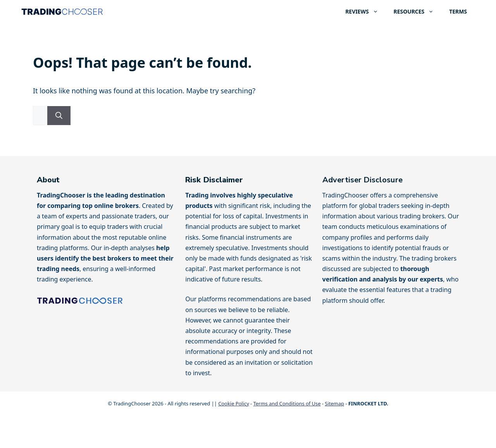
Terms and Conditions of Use (287, 403)
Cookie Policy (234, 403)
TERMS (458, 11)
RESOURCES (418, 12)
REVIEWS (365, 12)
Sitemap (334, 403)
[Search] (59, 116)
